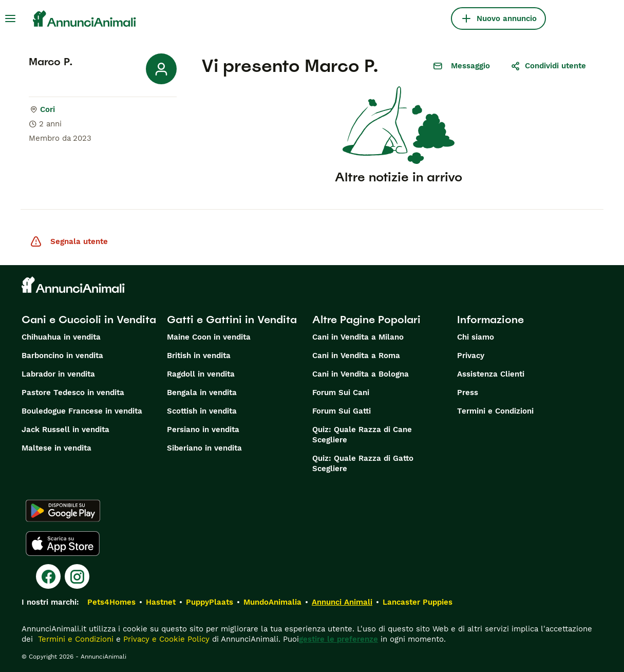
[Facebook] (48, 576)
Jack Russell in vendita (65, 430)
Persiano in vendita (203, 430)
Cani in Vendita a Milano (358, 337)
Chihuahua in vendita (61, 337)
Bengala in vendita (202, 393)
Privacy (471, 356)
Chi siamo (476, 337)
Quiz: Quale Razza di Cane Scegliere (362, 435)
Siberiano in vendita (204, 448)
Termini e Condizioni (495, 411)
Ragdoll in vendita (201, 374)
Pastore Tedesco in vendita (73, 393)
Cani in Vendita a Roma (356, 356)
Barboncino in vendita (62, 356)
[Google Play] (63, 511)
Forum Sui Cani (341, 393)
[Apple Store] (63, 544)
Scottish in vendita (202, 411)
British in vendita (199, 356)
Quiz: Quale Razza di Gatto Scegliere (363, 463)
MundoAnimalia (272, 602)
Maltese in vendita (56, 448)
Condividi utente (548, 66)
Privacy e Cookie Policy (165, 639)
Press (468, 393)
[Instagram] (77, 576)
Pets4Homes (111, 602)
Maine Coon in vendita (209, 337)
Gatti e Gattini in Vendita (232, 320)
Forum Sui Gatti (342, 411)
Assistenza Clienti (491, 374)
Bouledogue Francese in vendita (82, 411)
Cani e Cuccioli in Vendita (89, 320)
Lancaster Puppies (418, 602)
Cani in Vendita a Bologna (361, 374)
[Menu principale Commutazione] (10, 18)
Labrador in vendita (58, 374)
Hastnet (161, 602)
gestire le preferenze (338, 639)
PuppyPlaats (210, 602)
